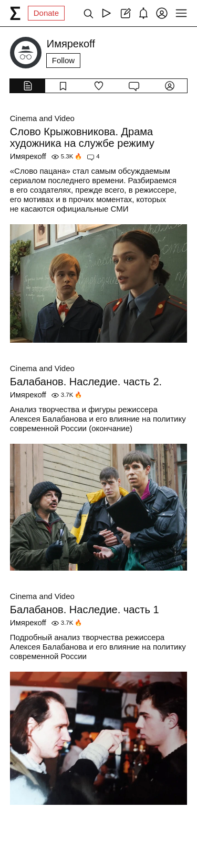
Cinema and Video (42, 118)
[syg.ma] (15, 13)
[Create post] (125, 13)
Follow (63, 60)
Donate (46, 13)
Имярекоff (28, 156)
